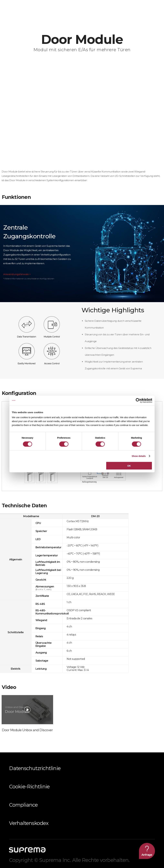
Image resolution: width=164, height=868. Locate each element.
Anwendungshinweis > (17, 274)
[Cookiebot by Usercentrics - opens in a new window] (138, 400)
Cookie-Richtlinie (29, 787)
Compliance (23, 805)
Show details (139, 456)
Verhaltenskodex (29, 823)
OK (129, 466)
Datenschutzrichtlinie (35, 768)
